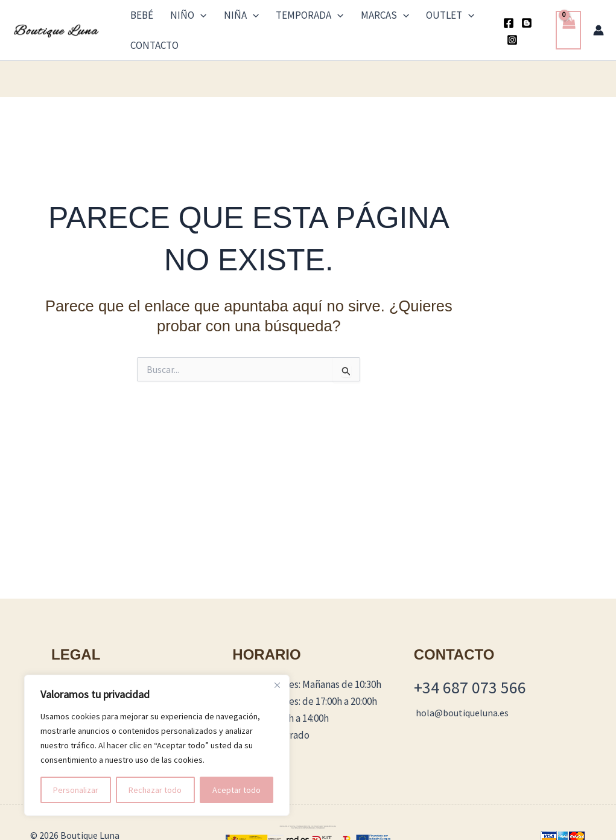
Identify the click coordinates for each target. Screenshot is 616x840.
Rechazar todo (155, 790)
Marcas (345, 17)
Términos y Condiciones (102, 659)
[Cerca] (277, 685)
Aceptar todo (237, 790)
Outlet (400, 17)
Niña (221, 17)
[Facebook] (501, 19)
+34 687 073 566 (470, 662)
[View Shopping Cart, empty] (568, 18)
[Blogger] (519, 19)
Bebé (141, 17)
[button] (189, 17)
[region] (157, 745)
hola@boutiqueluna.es (462, 687)
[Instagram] (537, 19)
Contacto (456, 17)
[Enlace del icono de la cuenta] (599, 17)
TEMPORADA (279, 17)
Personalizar (76, 790)
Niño (177, 17)
